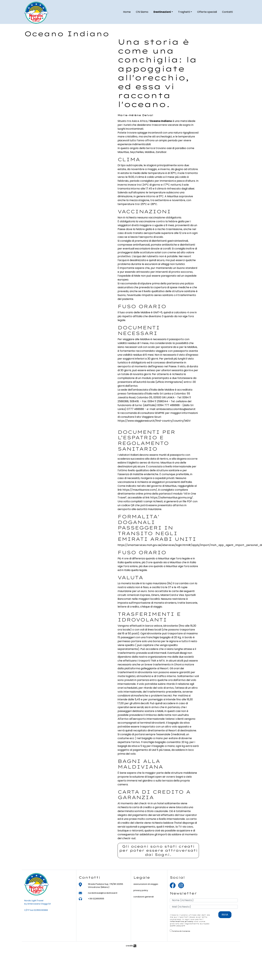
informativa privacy (182, 921)
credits (131, 946)
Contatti (227, 13)
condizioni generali (144, 897)
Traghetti (184, 13)
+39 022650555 (96, 899)
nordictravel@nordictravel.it (103, 893)
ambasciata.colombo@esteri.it (176, 409)
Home (127, 13)
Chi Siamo (142, 13)
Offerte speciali (207, 13)
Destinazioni (162, 13)
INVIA (225, 915)
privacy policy (141, 890)
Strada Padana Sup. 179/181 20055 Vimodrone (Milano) (106, 886)
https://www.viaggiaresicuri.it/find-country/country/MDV (154, 421)
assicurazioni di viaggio (146, 884)
